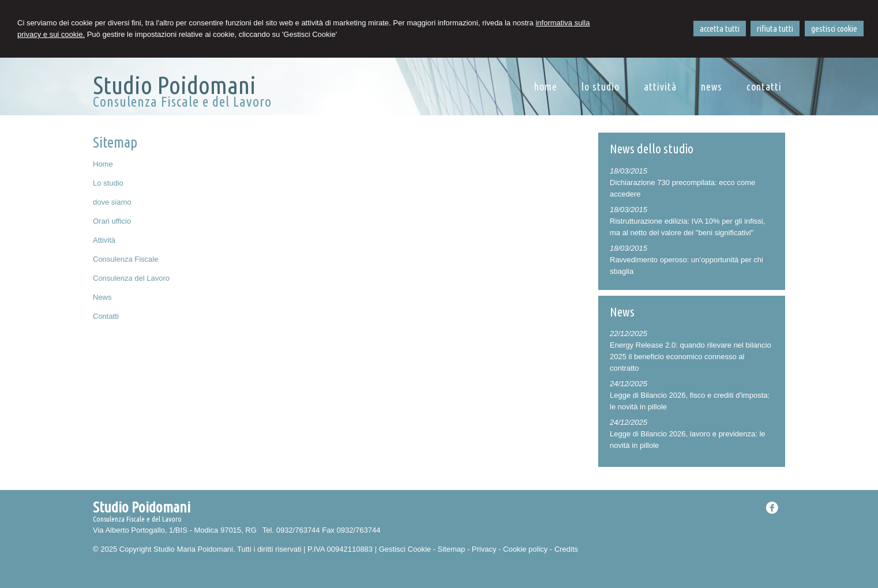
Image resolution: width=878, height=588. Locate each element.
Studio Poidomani (175, 85)
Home (103, 164)
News (102, 297)
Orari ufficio (112, 221)
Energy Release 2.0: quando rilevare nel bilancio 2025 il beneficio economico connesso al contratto (691, 357)
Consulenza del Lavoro (131, 278)
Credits (566, 549)
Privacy (484, 549)
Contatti (106, 316)
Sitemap (452, 549)
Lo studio (108, 183)
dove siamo (112, 202)
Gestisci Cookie (405, 549)
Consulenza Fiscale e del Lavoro (182, 102)
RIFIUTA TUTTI (775, 29)
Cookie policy (525, 549)
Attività (104, 240)
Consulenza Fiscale (125, 259)
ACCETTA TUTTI (720, 29)
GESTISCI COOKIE (834, 29)
